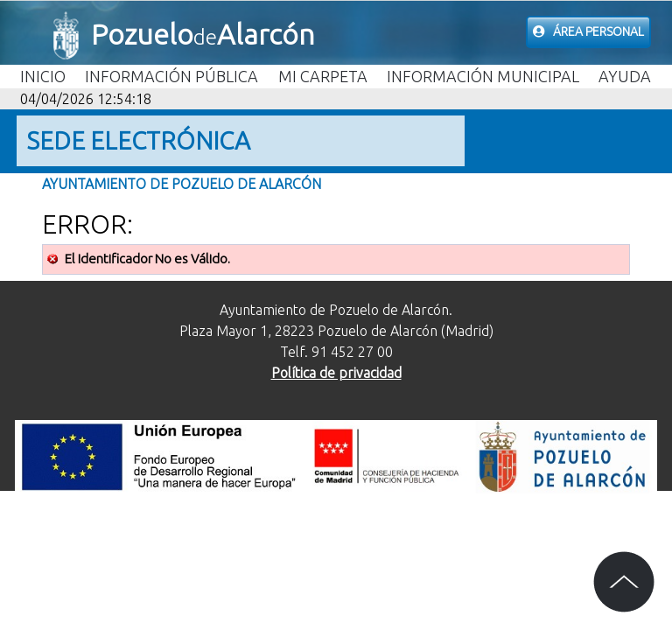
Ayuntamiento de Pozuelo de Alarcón (182, 184)
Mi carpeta (323, 76)
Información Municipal (483, 76)
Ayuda (625, 76)
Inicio (43, 76)
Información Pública (171, 76)
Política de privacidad (336, 373)
